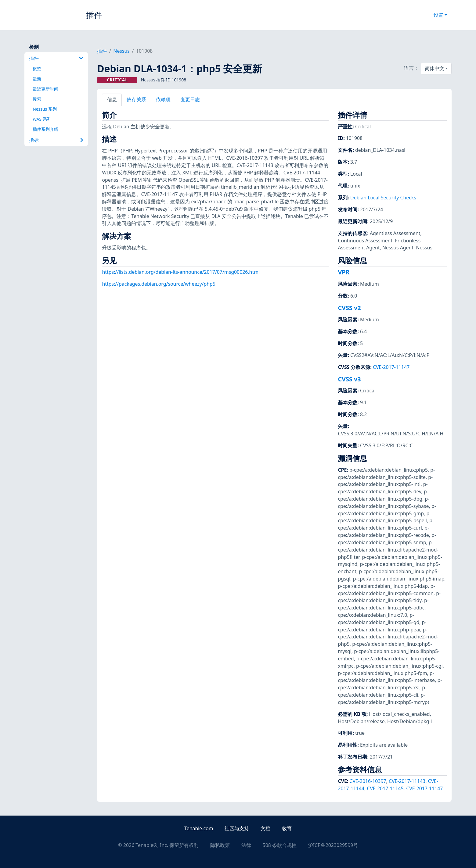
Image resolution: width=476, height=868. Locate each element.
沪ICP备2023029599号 (333, 845)
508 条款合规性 (280, 845)
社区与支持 (237, 828)
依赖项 (163, 99)
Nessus (121, 51)
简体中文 (435, 68)
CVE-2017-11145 (385, 788)
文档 (265, 828)
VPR (344, 272)
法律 (246, 845)
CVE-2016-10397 (368, 781)
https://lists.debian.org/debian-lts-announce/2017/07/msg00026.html (181, 272)
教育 (287, 828)
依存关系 (136, 99)
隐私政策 (220, 845)
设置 (438, 15)
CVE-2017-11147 (391, 367)
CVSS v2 (349, 308)
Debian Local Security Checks (383, 198)
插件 (94, 15)
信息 (112, 99)
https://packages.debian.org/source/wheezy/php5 (159, 284)
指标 (56, 140)
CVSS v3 (349, 379)
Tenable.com (199, 828)
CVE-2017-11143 (407, 781)
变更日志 (190, 99)
